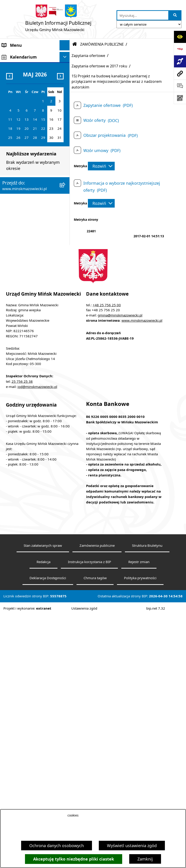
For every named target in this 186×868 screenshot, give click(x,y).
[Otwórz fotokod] (180, 98)
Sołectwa (11, 92)
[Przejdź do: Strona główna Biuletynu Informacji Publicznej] (75, 44)
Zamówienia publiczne (97, 799)
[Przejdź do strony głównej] (58, 19)
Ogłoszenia (13, 170)
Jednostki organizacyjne (25, 123)
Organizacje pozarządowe (27, 294)
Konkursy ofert (16, 284)
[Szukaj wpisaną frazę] (175, 15)
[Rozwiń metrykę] (101, 166)
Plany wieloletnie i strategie (29, 233)
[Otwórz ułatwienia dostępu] (180, 37)
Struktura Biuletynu (147, 799)
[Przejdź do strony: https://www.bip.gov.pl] (180, 49)
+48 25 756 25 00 (107, 558)
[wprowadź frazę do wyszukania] (143, 15)
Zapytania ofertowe (88, 56)
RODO (8, 350)
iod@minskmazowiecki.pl (37, 640)
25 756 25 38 (22, 635)
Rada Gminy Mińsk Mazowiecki (20, 79)
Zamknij (145, 859)
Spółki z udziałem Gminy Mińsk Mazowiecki (26, 136)
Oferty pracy (14, 206)
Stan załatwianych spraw (43, 799)
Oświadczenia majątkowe (26, 243)
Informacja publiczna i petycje (23, 220)
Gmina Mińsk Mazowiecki (26, 55)
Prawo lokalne (16, 113)
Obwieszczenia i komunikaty (29, 253)
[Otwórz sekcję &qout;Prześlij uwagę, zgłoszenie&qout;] (180, 86)
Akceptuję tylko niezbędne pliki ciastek (74, 859)
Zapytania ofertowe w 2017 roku (99, 66)
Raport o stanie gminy (23, 304)
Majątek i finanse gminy (25, 149)
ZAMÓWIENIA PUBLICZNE (27, 159)
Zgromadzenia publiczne (26, 315)
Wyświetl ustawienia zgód (132, 846)
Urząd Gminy (14, 102)
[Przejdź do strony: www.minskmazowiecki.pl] (180, 74)
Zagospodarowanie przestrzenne (20, 183)
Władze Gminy (16, 66)
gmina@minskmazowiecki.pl (120, 569)
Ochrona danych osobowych (57, 846)
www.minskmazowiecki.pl (142, 574)
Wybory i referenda (20, 264)
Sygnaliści (12, 335)
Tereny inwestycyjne (21, 325)
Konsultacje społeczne (23, 274)
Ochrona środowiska (22, 196)
